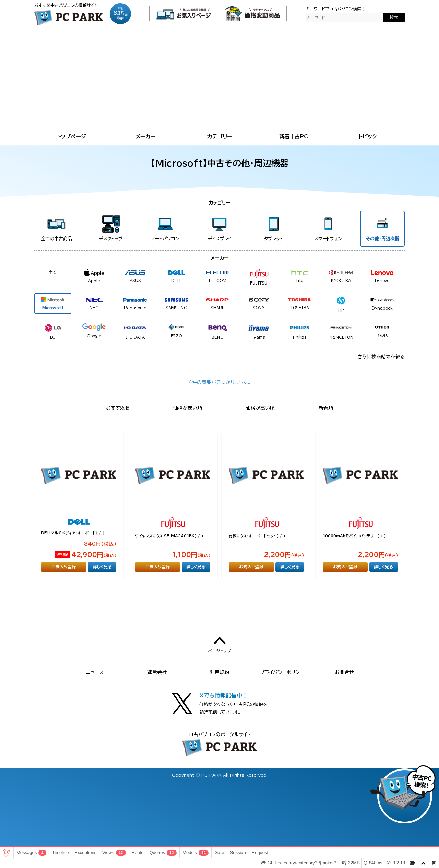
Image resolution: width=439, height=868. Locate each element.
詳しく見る (102, 567)
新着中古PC (294, 136)
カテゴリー (220, 136)
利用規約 (219, 672)
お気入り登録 (64, 567)
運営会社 (157, 672)
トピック (368, 136)
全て (53, 272)
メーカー (146, 136)
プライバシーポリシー (282, 672)
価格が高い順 (260, 408)
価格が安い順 (188, 408)
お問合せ (344, 672)
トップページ (72, 136)
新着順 (326, 408)
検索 (394, 17)
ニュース (95, 672)
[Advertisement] (219, 80)
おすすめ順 (118, 408)
